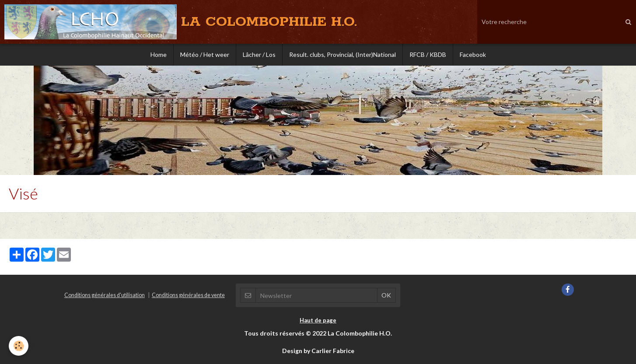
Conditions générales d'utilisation (105, 295)
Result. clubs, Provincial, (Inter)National (342, 54)
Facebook (473, 54)
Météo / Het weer (205, 54)
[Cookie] (19, 346)
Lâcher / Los (259, 54)
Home (159, 54)
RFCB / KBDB (428, 54)
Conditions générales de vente (188, 295)
